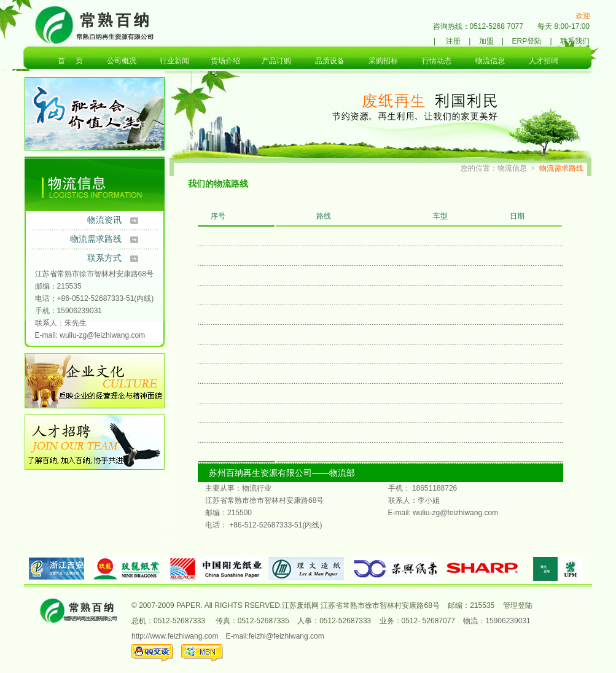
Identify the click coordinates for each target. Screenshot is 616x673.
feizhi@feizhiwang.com (287, 636)
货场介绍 (225, 61)
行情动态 (437, 61)
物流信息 (490, 61)
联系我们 (575, 41)
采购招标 (383, 61)
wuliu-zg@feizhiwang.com (102, 335)
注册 (453, 41)
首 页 (70, 61)
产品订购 (276, 61)
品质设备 (330, 61)
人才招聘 (544, 61)
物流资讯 (104, 220)
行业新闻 (174, 61)
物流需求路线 (96, 239)
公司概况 (122, 61)
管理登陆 (518, 605)
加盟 (486, 41)
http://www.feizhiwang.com (175, 636)
